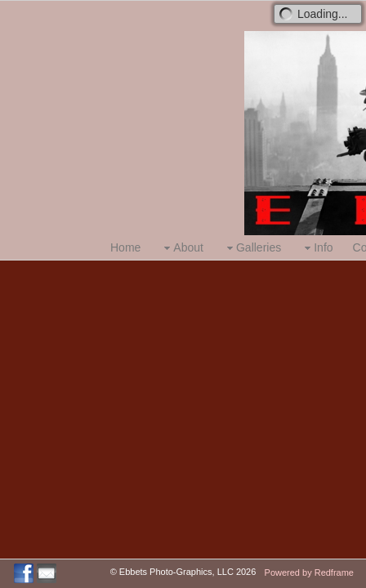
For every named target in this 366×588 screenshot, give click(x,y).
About (182, 248)
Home (125, 247)
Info (317, 248)
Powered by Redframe (309, 572)
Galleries (252, 248)
